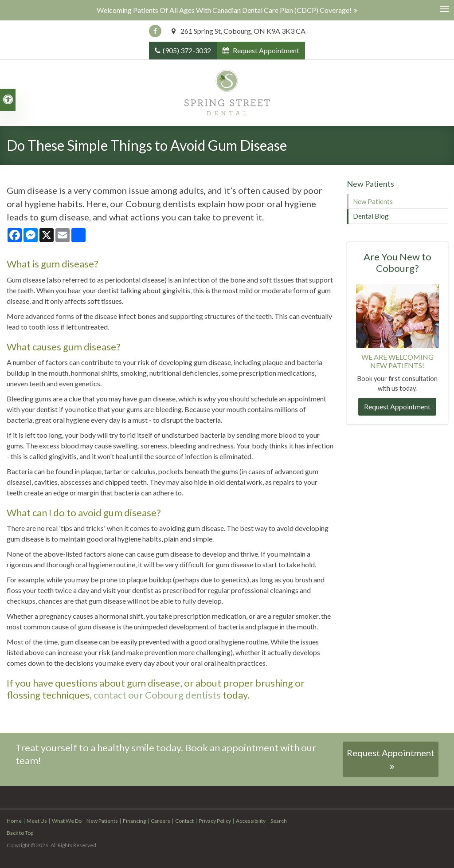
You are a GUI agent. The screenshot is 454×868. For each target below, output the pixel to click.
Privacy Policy (215, 821)
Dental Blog (371, 216)
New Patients (373, 201)
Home (14, 821)
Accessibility (251, 821)
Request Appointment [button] (265, 50)
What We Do (67, 821)
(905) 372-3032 (187, 50)
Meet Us (37, 821)
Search (279, 821)
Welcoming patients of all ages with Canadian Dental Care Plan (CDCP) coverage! (224, 10)
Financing (134, 821)
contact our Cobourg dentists (156, 695)
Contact (184, 821)
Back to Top (20, 833)
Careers (160, 821)
